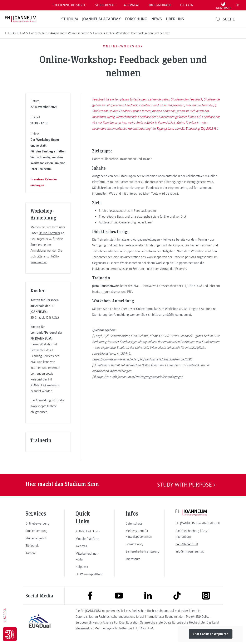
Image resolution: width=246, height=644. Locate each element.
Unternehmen (160, 5)
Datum (35, 101)
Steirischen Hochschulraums (150, 611)
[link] (40, 524)
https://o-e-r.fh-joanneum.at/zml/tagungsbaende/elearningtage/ (140, 377)
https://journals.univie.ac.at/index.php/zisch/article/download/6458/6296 (142, 359)
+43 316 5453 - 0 (187, 544)
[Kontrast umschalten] (224, 5)
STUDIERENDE (105, 5)
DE (238, 5)
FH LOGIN (187, 5)
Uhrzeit (35, 117)
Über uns (175, 19)
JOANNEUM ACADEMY (102, 19)
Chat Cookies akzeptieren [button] (211, 634)
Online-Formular (50, 233)
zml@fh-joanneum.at (177, 315)
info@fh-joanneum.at (190, 551)
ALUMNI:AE (132, 5)
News (157, 19)
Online (35, 134)
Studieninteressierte (69, 5)
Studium (70, 19)
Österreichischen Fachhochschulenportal (102, 617)
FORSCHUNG (136, 19)
